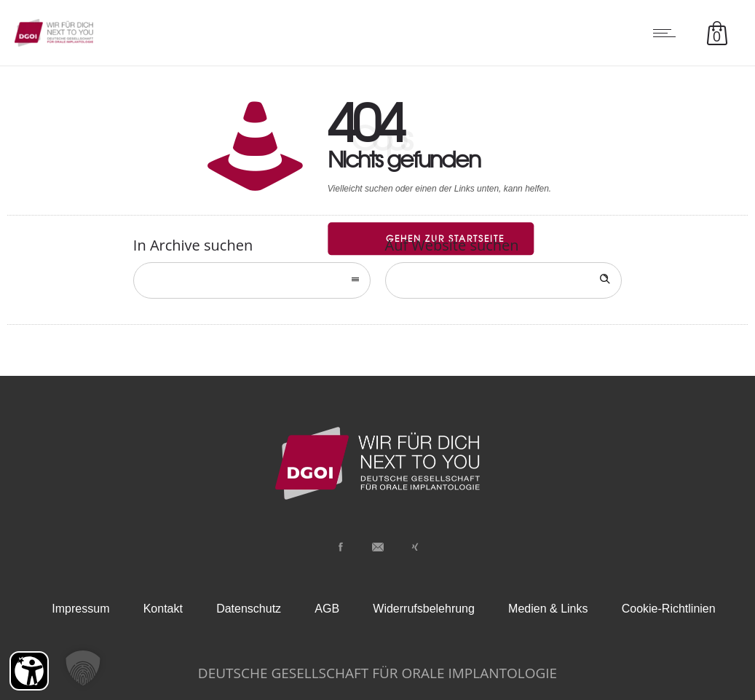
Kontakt (163, 609)
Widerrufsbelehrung (424, 609)
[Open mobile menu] (668, 33)
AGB (327, 609)
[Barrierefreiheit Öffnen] (29, 671)
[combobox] (252, 280)
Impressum (80, 609)
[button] (83, 668)
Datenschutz (249, 609)
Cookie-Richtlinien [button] (669, 609)
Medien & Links (548, 609)
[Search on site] (504, 280)
